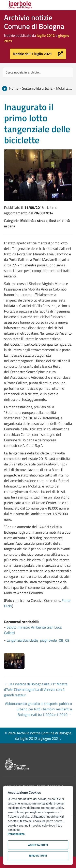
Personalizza (16, 834)
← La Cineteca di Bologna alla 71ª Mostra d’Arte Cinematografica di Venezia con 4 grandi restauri (36, 689)
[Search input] (38, 72)
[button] (38, 54)
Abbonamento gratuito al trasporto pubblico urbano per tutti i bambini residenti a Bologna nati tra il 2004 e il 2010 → (39, 709)
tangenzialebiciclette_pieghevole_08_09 (38, 640)
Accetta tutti (38, 845)
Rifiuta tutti (38, 856)
